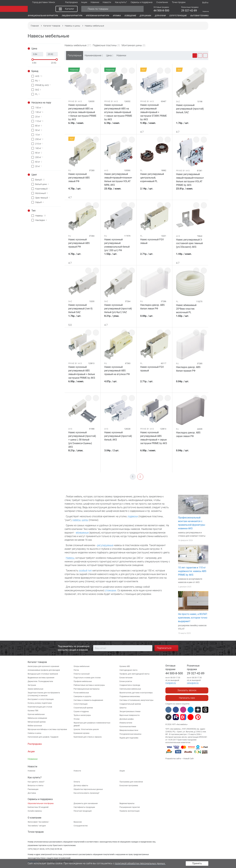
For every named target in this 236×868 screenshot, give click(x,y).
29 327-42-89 (196, 673)
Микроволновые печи (129, 730)
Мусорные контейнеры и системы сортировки (47, 729)
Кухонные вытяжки (128, 727)
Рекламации (33, 789)
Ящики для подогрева (129, 738)
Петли (76, 670)
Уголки (77, 719)
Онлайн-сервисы (35, 811)
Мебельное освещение (37, 718)
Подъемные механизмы (130, 696)
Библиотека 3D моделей (38, 807)
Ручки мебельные (81, 693)
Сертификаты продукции (84, 807)
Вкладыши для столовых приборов (43, 674)
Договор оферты (81, 786)
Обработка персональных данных (88, 789)
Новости (77, 771)
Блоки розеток (126, 681)
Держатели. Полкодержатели (40, 681)
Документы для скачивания (86, 803)
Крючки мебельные (36, 714)
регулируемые (105, 545)
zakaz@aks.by (193, 683)
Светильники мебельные (130, 689)
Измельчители (126, 723)
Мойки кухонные (35, 726)
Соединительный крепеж (130, 704)
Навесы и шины (34, 733)
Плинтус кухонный (82, 674)
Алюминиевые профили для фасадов (44, 670)
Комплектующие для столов (40, 707)
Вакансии (78, 822)
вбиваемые (82, 533)
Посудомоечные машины (130, 734)
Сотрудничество (81, 826)
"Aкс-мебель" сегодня (37, 826)
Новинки (121, 55)
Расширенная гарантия (130, 807)
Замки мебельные (35, 689)
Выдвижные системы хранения (41, 678)
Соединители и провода (130, 685)
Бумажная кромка (82, 733)
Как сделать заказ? (36, 782)
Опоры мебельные (82, 666)
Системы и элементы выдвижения (88, 700)
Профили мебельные (83, 681)
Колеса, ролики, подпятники (40, 703)
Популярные (75, 55)
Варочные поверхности (130, 715)
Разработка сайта (173, 759)
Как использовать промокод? (86, 793)
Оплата (77, 782)
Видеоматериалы (127, 803)
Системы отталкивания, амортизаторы (136, 700)
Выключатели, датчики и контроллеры (136, 693)
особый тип (85, 571)
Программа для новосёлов (131, 782)
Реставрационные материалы (87, 689)
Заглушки (32, 685)
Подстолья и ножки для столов (87, 678)
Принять (197, 863)
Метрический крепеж (37, 722)
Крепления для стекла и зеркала (88, 737)
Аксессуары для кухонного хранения (43, 666)
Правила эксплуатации (130, 811)
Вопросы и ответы (36, 786)
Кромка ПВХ (33, 711)
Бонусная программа (129, 786)
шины (85, 520)
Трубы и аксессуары (82, 715)
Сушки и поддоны (81, 711)
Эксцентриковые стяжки (130, 711)
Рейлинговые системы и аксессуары (89, 685)
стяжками (111, 590)
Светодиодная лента (128, 670)
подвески (133, 516)
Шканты (123, 708)
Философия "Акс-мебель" (38, 822)
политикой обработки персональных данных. (140, 863)
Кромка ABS (125, 666)
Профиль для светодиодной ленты (134, 674)
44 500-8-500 (174, 673)
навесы (77, 520)
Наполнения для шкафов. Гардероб (43, 737)
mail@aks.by (171, 683)
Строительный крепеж (83, 708)
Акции (122, 771)
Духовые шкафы (127, 719)
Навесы (70, 558)
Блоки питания (126, 678)
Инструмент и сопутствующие (41, 699)
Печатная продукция (83, 811)
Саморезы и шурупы (82, 696)
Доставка (32, 793)
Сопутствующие (81, 704)
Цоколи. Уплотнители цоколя (86, 729)
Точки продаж (36, 832)
